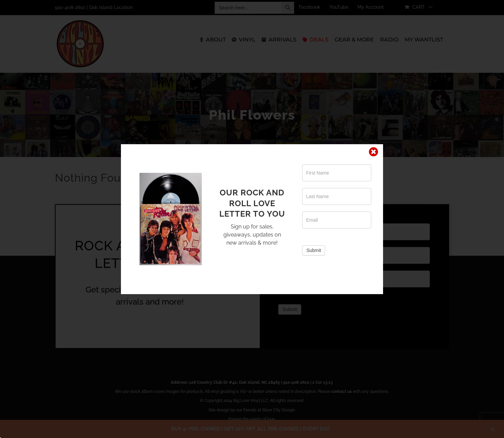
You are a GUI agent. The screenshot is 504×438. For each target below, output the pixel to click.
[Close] (374, 152)
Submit (314, 250)
